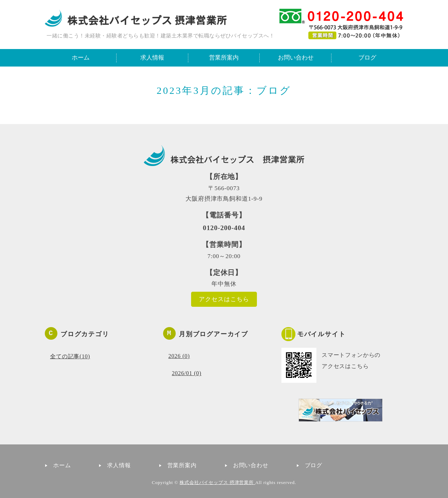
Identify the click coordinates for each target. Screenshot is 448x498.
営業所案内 (224, 58)
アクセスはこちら (224, 299)
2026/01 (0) (187, 373)
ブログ (367, 58)
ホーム (81, 58)
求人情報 (152, 58)
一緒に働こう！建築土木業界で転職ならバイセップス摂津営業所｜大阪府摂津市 (136, 18)
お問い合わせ (296, 58)
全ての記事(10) (70, 356)
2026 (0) (179, 356)
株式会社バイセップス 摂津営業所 (217, 482)
